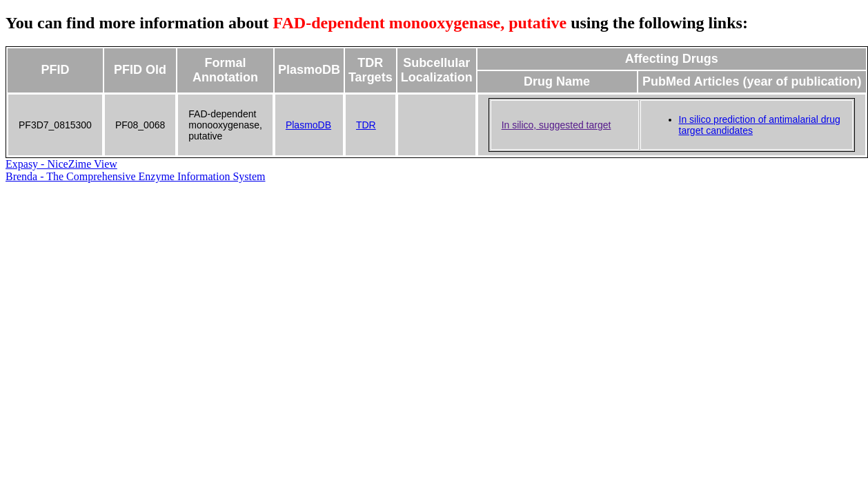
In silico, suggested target (556, 125)
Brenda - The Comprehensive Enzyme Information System (136, 176)
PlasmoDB (308, 125)
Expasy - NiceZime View (61, 164)
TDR (366, 125)
